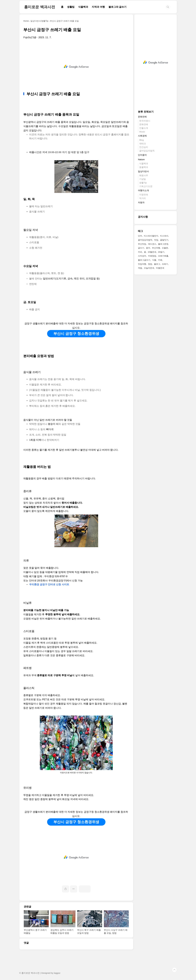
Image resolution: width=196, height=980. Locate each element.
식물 (154, 260)
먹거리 (143, 198)
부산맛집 (142, 244)
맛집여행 (142, 264)
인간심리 (144, 147)
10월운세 (152, 252)
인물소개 (144, 128)
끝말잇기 (164, 240)
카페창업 (152, 256)
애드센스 (152, 244)
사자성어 (142, 256)
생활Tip (143, 183)
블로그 (157, 264)
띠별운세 (160, 268)
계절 (140, 268)
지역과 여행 (98, 7)
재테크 (143, 144)
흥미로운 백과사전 (40, 7)
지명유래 (144, 195)
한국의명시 (145, 121)
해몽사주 (144, 175)
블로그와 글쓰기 (118, 7)
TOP (174, 970)
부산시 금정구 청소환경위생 (76, 333)
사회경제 (142, 136)
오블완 (165, 248)
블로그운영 (163, 244)
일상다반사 (143, 171)
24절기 (161, 252)
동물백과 (144, 167)
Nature (141, 159)
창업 (150, 264)
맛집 (156, 240)
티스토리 (164, 236)
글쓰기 (141, 248)
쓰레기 (165, 264)
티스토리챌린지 (151, 236)
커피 (140, 252)
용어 (148, 248)
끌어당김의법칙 (147, 151)
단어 (140, 236)
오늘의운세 (149, 268)
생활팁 (71, 7)
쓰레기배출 (163, 256)
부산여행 (156, 248)
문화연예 (142, 117)
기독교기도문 (146, 186)
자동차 (141, 202)
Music (142, 132)
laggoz (57, 973)
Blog (141, 140)
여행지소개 (143, 190)
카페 (160, 260)
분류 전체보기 (146, 112)
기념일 (143, 179)
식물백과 (83, 7)
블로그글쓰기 (144, 260)
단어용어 (142, 155)
